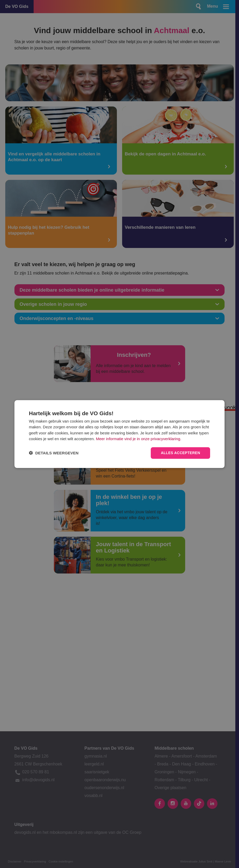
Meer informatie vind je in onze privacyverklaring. (139, 439)
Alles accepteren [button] (180, 453)
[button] (54, 453)
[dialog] (119, 434)
